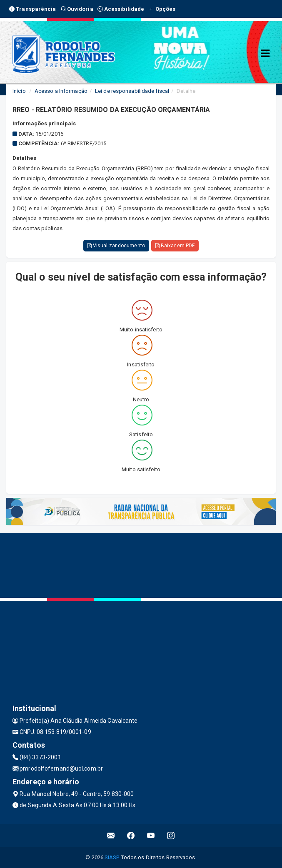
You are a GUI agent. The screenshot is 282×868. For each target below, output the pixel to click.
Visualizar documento (116, 246)
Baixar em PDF (175, 246)
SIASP (112, 857)
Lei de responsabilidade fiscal (132, 91)
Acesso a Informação (61, 91)
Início (19, 91)
